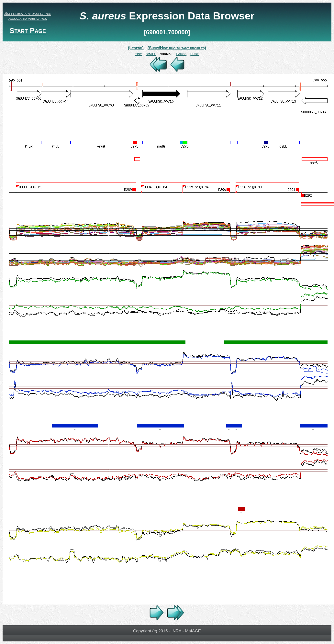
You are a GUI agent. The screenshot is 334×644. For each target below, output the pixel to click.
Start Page (28, 31)
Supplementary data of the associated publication (28, 16)
